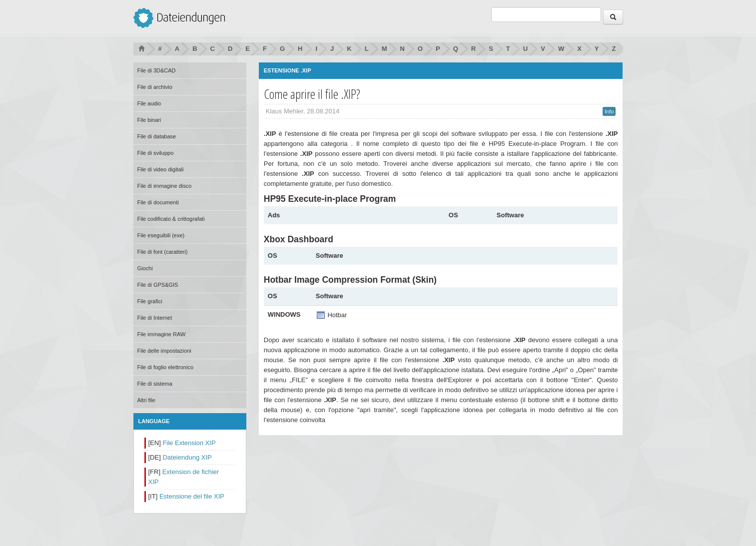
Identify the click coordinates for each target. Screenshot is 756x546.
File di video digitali (161, 169)
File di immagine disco (165, 186)
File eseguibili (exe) (161, 235)
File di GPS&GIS (158, 285)
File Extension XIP (189, 443)
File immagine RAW (162, 334)
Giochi (145, 268)
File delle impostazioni (164, 351)
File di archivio (155, 87)
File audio (149, 103)
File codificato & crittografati (171, 219)
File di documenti (158, 202)
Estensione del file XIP (192, 496)
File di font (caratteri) (163, 252)
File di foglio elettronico (166, 367)
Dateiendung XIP (187, 457)
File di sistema (155, 384)
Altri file (146, 400)
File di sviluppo (156, 153)
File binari (149, 120)
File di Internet (155, 318)
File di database (157, 136)
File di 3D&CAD (157, 70)
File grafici (150, 301)
